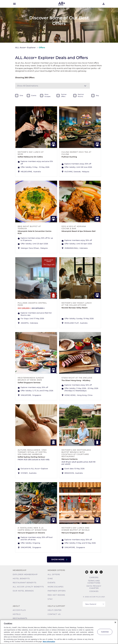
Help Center (55, 610)
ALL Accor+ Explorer (25, 48)
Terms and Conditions (94, 582)
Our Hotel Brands (23, 591)
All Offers (54, 574)
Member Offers (56, 570)
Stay (50, 599)
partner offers (64, 95)
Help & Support (56, 606)
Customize (105, 632)
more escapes (48, 95)
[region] (59, 632)
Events (52, 583)
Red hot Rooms (56, 595)
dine (21, 95)
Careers (94, 577)
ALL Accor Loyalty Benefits (28, 587)
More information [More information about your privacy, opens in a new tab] (49, 642)
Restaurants (20, 618)
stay (97, 95)
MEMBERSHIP (20, 570)
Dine (50, 579)
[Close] (115, 622)
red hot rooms (81, 95)
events (34, 95)
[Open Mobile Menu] (14, 4)
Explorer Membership (25, 574)
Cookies (94, 591)
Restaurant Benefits (25, 583)
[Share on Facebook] (100, 48)
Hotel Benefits (21, 579)
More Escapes (56, 587)
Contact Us (54, 614)
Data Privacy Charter (94, 587)
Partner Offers (57, 591)
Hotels (17, 614)
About (16, 606)
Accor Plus (19, 610)
